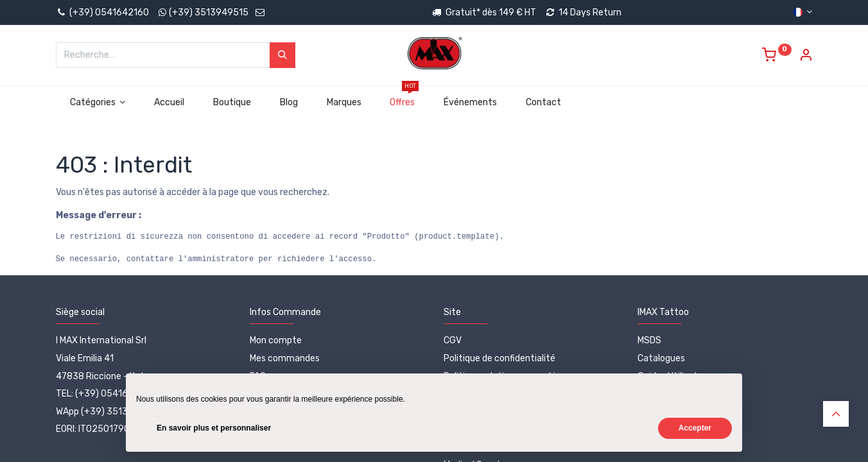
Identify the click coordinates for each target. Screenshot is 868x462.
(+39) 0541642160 (102, 13)
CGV (453, 340)
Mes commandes (285, 358)
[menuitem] (169, 103)
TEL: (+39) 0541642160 (105, 394)
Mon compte (276, 340)
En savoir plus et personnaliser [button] (214, 428)
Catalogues (661, 358)
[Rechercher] (282, 55)
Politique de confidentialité (499, 358)
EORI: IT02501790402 (101, 429)
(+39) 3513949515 (209, 13)
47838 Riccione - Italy (102, 376)
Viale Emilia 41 (85, 358)
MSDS (649, 340)
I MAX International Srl (101, 340)
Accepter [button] (695, 428)
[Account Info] (806, 57)
